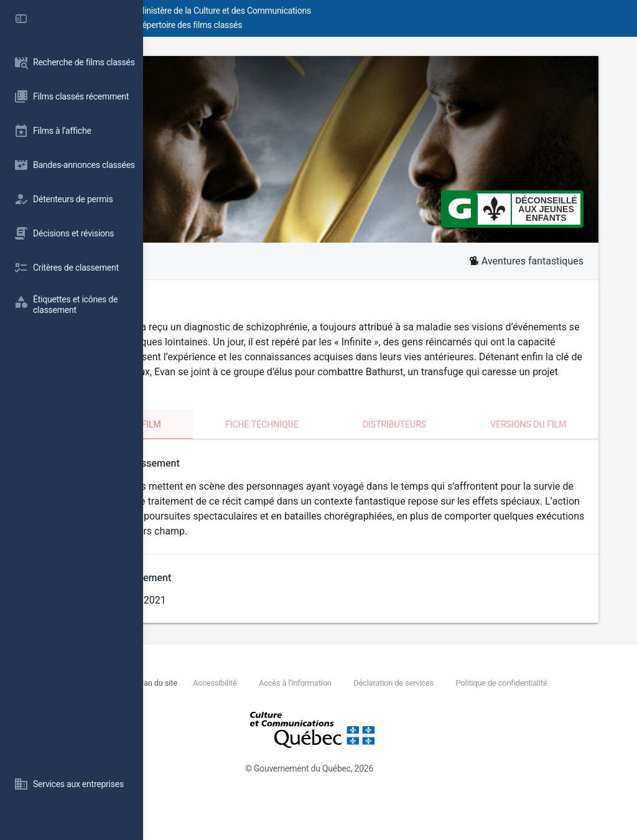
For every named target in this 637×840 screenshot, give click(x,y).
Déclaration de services (522, 713)
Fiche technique (348, 439)
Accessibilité (343, 713)
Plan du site (286, 713)
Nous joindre (234, 713)
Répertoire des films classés (332, 25)
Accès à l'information (423, 713)
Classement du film (230, 439)
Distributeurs (452, 439)
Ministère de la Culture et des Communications (367, 11)
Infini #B (390, 86)
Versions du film (557, 439)
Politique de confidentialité (264, 727)
